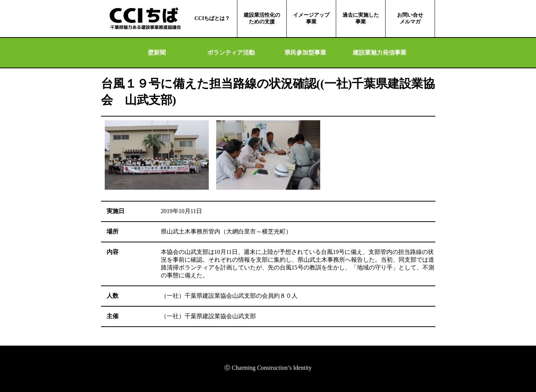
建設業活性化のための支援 (262, 18)
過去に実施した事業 (361, 18)
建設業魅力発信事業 (380, 53)
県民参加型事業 (305, 53)
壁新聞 (157, 53)
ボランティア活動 (231, 53)
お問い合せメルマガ (410, 18)
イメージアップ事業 (311, 18)
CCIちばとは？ (212, 18)
